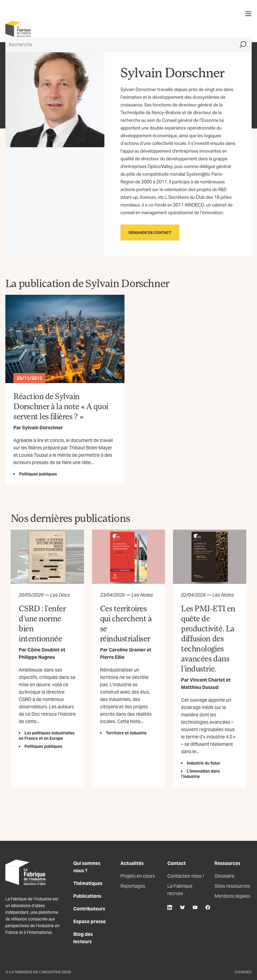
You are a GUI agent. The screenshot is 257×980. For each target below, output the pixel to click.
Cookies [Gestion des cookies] (243, 972)
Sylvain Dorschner (42, 428)
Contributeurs (89, 909)
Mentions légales (232, 896)
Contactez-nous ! (186, 876)
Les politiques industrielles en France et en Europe (47, 736)
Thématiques (88, 883)
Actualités (132, 863)
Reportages (133, 886)
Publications (87, 896)
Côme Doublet (44, 650)
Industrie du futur (203, 763)
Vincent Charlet (207, 680)
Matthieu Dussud (200, 687)
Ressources (227, 863)
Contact (177, 863)
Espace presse (90, 921)
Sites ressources (232, 886)
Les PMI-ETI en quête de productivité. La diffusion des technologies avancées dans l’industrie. (208, 638)
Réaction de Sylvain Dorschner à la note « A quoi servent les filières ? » (61, 406)
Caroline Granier (127, 650)
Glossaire (224, 876)
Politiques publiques (38, 474)
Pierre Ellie (112, 657)
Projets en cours (138, 876)
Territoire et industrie (126, 733)
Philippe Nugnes (37, 657)
